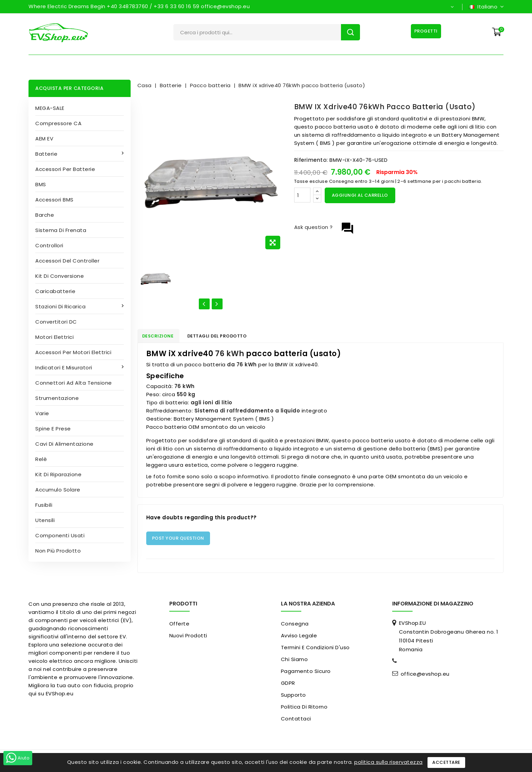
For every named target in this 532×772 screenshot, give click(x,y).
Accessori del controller (67, 261)
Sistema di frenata (61, 230)
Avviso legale (299, 637)
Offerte (179, 625)
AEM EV (44, 139)
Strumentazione (57, 398)
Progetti (425, 31)
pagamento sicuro (306, 673)
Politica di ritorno (304, 708)
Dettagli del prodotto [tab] (227, 337)
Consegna (295, 625)
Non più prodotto (58, 551)
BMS (41, 184)
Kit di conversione (60, 276)
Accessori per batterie (65, 169)
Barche (45, 215)
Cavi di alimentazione (64, 444)
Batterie (47, 154)
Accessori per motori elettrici (73, 352)
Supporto (293, 697)
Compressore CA (58, 123)
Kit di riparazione (58, 474)
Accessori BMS (54, 200)
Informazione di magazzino (433, 605)
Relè (41, 459)
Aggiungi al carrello (360, 195)
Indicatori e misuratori (64, 368)
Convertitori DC (56, 322)
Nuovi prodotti (188, 637)
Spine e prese (53, 429)
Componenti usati (60, 535)
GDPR (288, 685)
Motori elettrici (54, 337)
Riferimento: (311, 160)
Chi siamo (294, 661)
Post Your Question (178, 540)
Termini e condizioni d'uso (315, 649)
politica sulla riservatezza (388, 762)
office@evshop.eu (425, 676)
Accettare (446, 762)
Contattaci (296, 720)
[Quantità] (302, 195)
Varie (42, 413)
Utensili (45, 520)
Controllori (49, 245)
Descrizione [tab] (162, 337)
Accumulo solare (58, 490)
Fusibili (44, 505)
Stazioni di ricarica (61, 306)
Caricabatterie (55, 291)
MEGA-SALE (50, 108)
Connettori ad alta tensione (74, 383)
